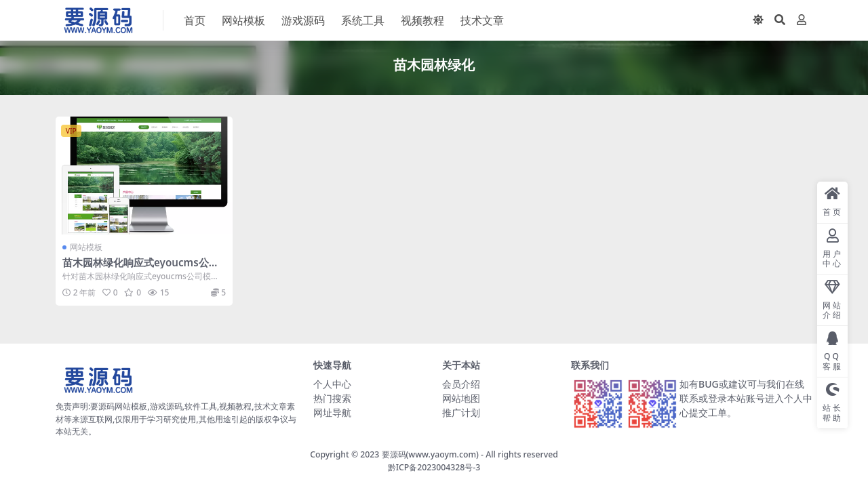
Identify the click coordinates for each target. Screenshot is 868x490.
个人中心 (332, 384)
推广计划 (461, 412)
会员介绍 (461, 384)
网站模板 (86, 247)
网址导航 (332, 412)
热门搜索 (332, 398)
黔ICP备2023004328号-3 (434, 467)
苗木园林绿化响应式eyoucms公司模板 (141, 268)
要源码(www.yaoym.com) (430, 454)
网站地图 (461, 398)
